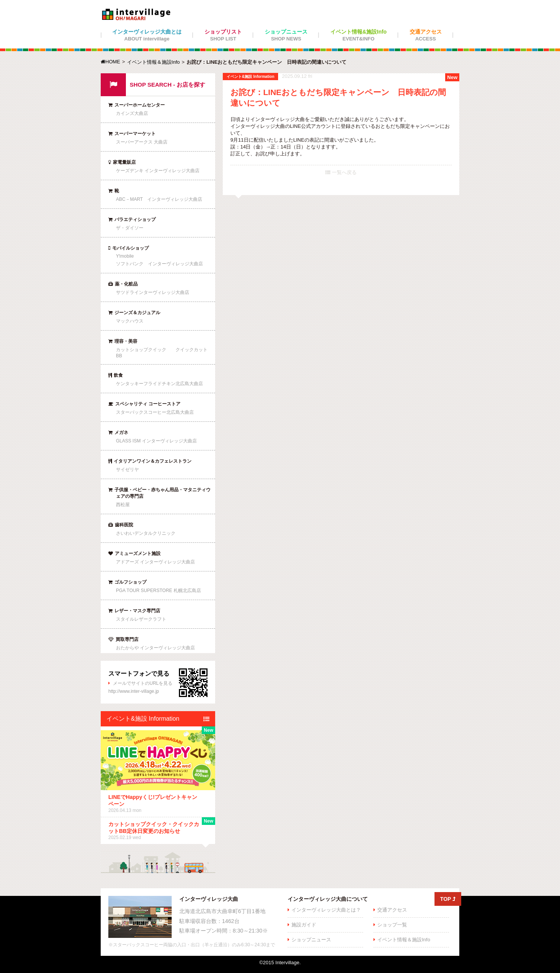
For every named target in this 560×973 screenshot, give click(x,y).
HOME (110, 62)
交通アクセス (426, 35)
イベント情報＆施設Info (154, 62)
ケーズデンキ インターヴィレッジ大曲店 (158, 171)
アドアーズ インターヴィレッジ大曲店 (155, 562)
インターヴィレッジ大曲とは (147, 35)
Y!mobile (125, 256)
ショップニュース (286, 35)
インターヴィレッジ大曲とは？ (326, 910)
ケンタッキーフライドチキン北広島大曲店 (159, 384)
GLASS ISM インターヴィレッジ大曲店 (156, 441)
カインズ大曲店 (132, 113)
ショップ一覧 (392, 925)
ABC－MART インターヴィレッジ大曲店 (159, 199)
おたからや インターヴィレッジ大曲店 (155, 648)
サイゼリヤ (127, 470)
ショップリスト (223, 35)
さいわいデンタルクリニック (146, 533)
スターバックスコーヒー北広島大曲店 (155, 412)
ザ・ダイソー (130, 228)
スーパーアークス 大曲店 (142, 142)
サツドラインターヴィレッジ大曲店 (153, 292)
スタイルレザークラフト (141, 619)
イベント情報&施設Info (359, 35)
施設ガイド (304, 925)
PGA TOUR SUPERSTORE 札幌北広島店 (159, 591)
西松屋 (123, 505)
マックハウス (130, 321)
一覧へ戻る (341, 172)
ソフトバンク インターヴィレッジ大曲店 (159, 264)
